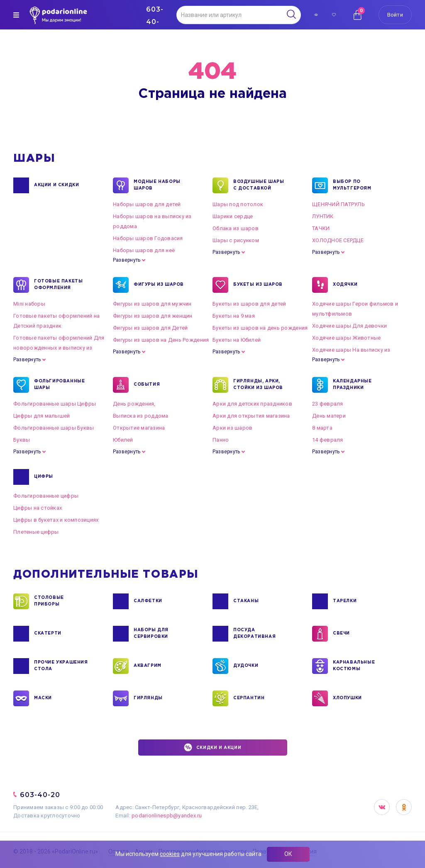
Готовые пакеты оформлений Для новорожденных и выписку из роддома (59, 348)
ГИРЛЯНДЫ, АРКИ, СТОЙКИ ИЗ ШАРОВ (258, 385)
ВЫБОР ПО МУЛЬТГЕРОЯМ (352, 185)
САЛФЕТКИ (148, 601)
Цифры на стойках (38, 508)
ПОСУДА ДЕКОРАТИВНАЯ (254, 634)
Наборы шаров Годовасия (148, 238)
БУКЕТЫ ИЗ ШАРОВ (258, 285)
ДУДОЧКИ (246, 666)
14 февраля (328, 440)
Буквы (22, 440)
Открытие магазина (139, 428)
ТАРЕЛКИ (345, 601)
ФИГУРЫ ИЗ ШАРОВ (159, 285)
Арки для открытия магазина (251, 416)
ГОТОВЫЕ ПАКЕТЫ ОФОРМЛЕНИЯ (58, 285)
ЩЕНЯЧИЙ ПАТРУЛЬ (338, 204)
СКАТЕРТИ (48, 634)
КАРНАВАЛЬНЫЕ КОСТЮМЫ (354, 666)
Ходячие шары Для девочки (349, 326)
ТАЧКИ (321, 228)
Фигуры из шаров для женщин (153, 316)
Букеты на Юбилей (237, 340)
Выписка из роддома (141, 416)
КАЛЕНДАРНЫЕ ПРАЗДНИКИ (352, 385)
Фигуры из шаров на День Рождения (161, 340)
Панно (221, 440)
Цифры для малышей (42, 416)
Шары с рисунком (236, 240)
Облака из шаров (236, 228)
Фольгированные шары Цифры (55, 404)
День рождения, (134, 404)
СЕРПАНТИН (249, 698)
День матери (329, 416)
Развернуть (127, 260)
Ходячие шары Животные (346, 338)
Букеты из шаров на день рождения (260, 328)
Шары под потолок (238, 204)
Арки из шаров (232, 428)
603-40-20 (40, 795)
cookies (170, 854)
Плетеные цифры (36, 532)
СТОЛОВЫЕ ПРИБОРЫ (49, 601)
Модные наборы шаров (157, 185)
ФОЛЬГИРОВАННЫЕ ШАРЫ (59, 385)
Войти (395, 15)
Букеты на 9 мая (234, 316)
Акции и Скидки (56, 185)
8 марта (322, 428)
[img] (16, 15)
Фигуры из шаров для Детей (150, 328)
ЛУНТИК (323, 216)
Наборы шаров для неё (144, 250)
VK (382, 807)
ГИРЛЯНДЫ (148, 698)
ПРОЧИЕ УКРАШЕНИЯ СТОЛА (61, 666)
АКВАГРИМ (148, 666)
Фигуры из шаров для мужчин (152, 304)
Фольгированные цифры (46, 496)
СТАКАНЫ (246, 601)
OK (404, 807)
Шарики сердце (233, 216)
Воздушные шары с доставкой (259, 185)
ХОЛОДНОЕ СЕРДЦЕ (338, 240)
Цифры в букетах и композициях (56, 520)
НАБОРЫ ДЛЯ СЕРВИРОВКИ (151, 634)
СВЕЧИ (341, 634)
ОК (288, 854)
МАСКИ (43, 698)
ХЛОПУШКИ (347, 698)
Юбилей (123, 440)
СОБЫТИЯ (147, 385)
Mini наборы (29, 304)
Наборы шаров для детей (147, 204)
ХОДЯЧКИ (345, 285)
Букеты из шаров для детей (249, 304)
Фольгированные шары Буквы (54, 428)
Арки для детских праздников (252, 404)
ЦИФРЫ (44, 477)
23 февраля (328, 404)
